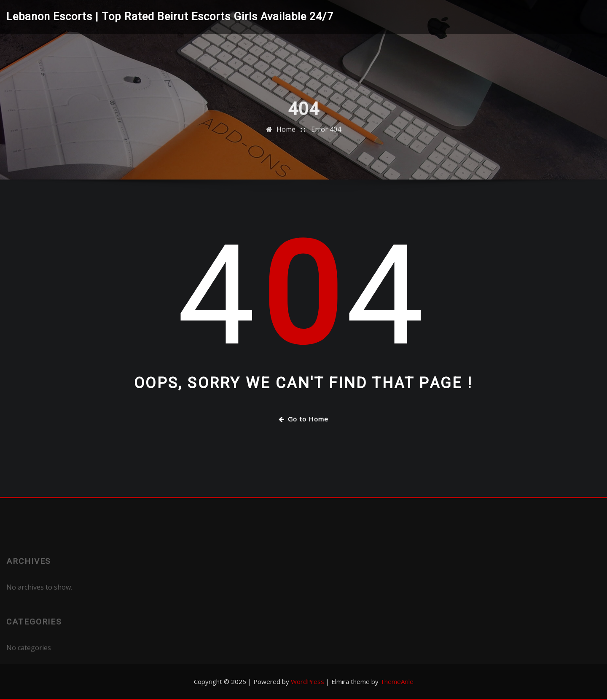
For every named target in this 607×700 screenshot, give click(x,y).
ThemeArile (397, 681)
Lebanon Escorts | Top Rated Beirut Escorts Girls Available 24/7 (170, 16)
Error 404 (326, 136)
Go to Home (303, 419)
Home (286, 136)
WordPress (308, 681)
